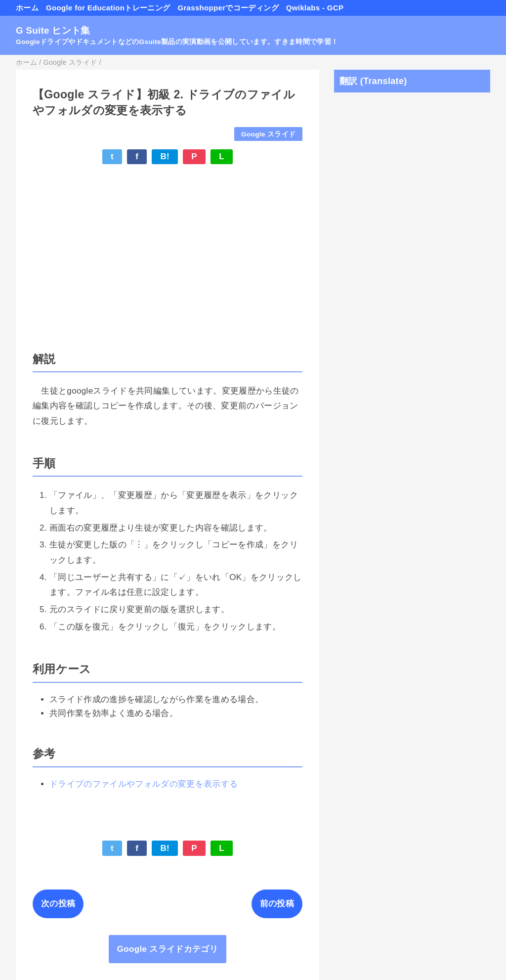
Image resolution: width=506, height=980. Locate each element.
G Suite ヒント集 (53, 30)
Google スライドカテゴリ (168, 949)
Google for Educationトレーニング (108, 8)
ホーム (27, 8)
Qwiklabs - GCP (315, 8)
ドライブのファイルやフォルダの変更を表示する (144, 784)
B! (165, 156)
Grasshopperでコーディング (228, 8)
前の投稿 (277, 904)
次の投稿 (58, 904)
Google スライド (268, 134)
